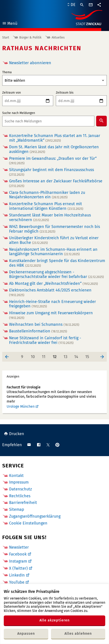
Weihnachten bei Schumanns (44, 325)
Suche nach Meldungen (19, 113)
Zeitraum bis (65, 93)
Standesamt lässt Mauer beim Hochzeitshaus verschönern (50, 217)
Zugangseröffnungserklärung (35, 516)
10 (34, 356)
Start (6, 38)
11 (45, 356)
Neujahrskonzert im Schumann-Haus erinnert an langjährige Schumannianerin (53, 252)
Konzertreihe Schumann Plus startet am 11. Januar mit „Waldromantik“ (55, 138)
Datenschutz (20, 489)
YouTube (17, 582)
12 (56, 356)
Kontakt (16, 476)
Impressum (19, 482)
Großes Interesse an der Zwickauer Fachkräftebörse (56, 183)
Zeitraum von (12, 93)
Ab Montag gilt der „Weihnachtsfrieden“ (54, 284)
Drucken (14, 434)
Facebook (18, 554)
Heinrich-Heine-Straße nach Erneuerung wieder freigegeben (53, 304)
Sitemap (17, 509)
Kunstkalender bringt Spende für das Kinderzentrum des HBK (57, 263)
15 (89, 356)
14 (78, 356)
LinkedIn (17, 575)
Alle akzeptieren (54, 620)
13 (67, 356)
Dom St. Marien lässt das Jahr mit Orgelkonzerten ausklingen (54, 149)
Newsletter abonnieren (30, 63)
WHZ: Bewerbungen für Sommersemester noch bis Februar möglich (54, 229)
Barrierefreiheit (23, 503)
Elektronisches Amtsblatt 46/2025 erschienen (50, 292)
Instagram (18, 561)
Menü (10, 24)
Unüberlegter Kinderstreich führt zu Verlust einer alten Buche (54, 240)
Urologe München (21, 406)
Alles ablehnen (78, 633)
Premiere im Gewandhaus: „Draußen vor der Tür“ (53, 161)
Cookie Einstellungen (28, 523)
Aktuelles (58, 38)
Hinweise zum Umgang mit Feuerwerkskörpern (51, 315)
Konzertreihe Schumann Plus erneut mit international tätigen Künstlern (46, 206)
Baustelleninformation (38, 331)
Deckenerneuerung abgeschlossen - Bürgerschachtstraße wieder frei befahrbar (56, 274)
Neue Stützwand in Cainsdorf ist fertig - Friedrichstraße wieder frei (45, 340)
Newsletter (19, 547)
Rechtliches (20, 496)
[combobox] (48, 121)
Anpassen (26, 633)
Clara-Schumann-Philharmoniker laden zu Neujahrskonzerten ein (47, 195)
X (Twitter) (18, 568)
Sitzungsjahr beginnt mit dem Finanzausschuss (52, 172)
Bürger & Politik (30, 38)
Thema (7, 72)
